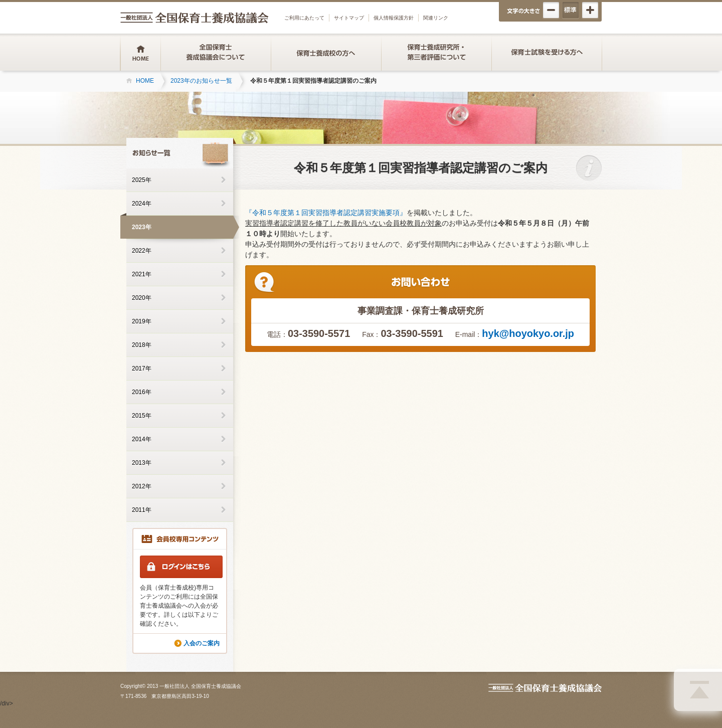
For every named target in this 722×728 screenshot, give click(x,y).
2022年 (142, 251)
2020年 (142, 298)
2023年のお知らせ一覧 (201, 81)
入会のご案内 (202, 643)
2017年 (142, 369)
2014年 (142, 439)
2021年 (142, 274)
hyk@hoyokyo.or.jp (528, 333)
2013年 (142, 463)
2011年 (142, 510)
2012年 (142, 486)
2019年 (142, 321)
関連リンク (436, 18)
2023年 (142, 227)
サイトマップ (349, 18)
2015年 (142, 416)
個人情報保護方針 (394, 18)
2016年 (142, 392)
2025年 (142, 180)
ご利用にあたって (304, 18)
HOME (145, 81)
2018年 (142, 345)
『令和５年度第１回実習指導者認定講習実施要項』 (326, 213)
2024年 (142, 204)
